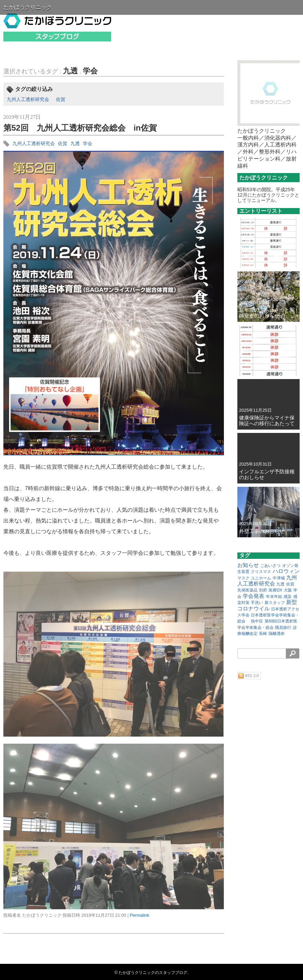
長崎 (263, 634)
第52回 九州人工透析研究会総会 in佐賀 (80, 128)
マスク (243, 578)
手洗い (257, 603)
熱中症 (257, 621)
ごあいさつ (270, 566)
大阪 (288, 590)
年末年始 (274, 597)
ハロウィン (286, 571)
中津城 (279, 578)
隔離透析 (277, 634)
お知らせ (248, 565)
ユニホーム (261, 578)
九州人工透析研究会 (28, 99)
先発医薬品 (247, 590)
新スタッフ (275, 603)
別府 (263, 590)
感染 (288, 597)
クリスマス (261, 572)
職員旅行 (283, 628)
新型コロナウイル (267, 605)
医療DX (276, 590)
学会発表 (254, 596)
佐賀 (61, 99)
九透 (70, 71)
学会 (90, 71)
